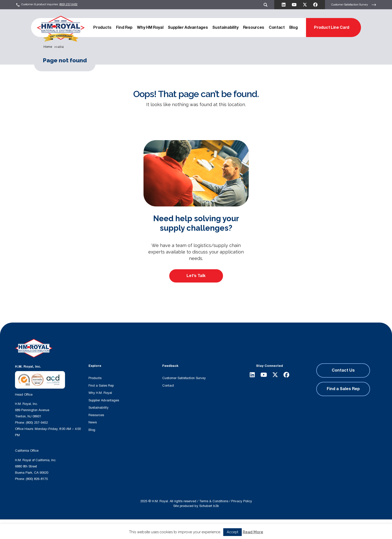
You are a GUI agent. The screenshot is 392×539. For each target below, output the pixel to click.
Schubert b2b (209, 506)
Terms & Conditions (214, 501)
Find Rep (124, 28)
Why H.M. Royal (100, 393)
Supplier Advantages (188, 28)
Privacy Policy (242, 501)
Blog (293, 28)
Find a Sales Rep (101, 386)
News (93, 422)
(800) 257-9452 (68, 4)
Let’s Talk (196, 276)
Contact (277, 28)
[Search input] (115, 529)
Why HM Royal (150, 28)
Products (102, 28)
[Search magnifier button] (166, 529)
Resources (254, 28)
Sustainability (225, 28)
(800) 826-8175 (37, 479)
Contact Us (343, 370)
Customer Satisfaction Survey (354, 5)
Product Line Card (332, 28)
